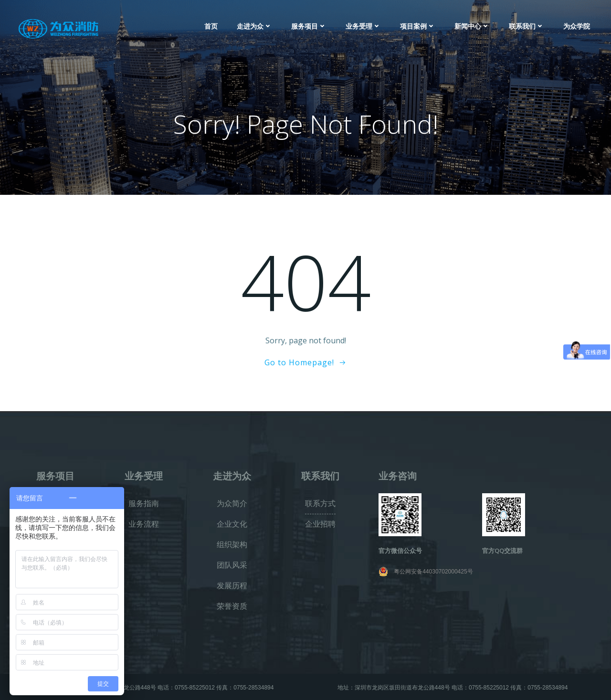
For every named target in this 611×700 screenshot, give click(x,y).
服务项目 (309, 26)
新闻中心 (472, 26)
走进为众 (254, 26)
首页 (211, 26)
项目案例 (418, 26)
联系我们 (527, 26)
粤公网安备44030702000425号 (433, 572)
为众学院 (577, 26)
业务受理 (363, 26)
